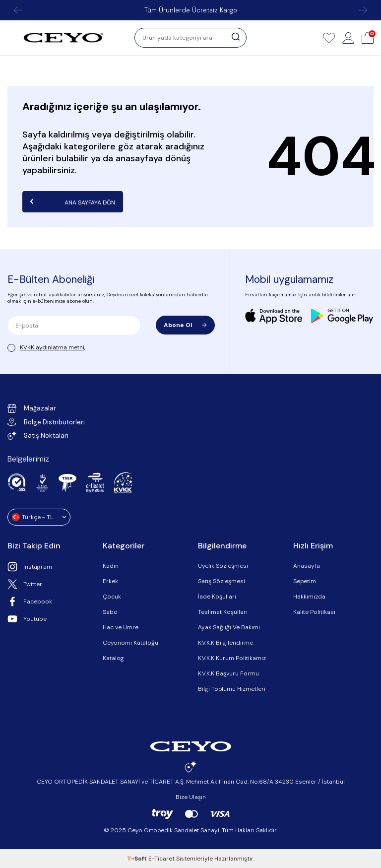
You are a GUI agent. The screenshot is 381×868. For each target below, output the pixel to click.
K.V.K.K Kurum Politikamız (232, 658)
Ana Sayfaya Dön (73, 201)
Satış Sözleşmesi (222, 581)
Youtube (27, 619)
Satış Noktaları (38, 436)
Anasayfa (307, 566)
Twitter (25, 584)
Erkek (110, 581)
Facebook (30, 601)
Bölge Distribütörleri (46, 422)
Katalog (113, 658)
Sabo (110, 612)
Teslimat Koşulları (223, 612)
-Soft (138, 859)
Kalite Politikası (314, 612)
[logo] (63, 38)
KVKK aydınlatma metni (52, 347)
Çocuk (112, 597)
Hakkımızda (309, 597)
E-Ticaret (161, 859)
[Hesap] (348, 38)
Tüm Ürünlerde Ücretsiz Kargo (191, 10)
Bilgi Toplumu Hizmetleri (232, 689)
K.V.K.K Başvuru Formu (228, 673)
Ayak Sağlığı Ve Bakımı (229, 627)
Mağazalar (32, 408)
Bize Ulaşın (191, 797)
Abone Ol (185, 325)
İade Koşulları (217, 597)
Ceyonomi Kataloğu (130, 643)
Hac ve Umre (121, 627)
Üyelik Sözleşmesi (223, 566)
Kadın (111, 566)
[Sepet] (368, 38)
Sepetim (305, 581)
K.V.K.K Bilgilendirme (225, 643)
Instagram (30, 567)
